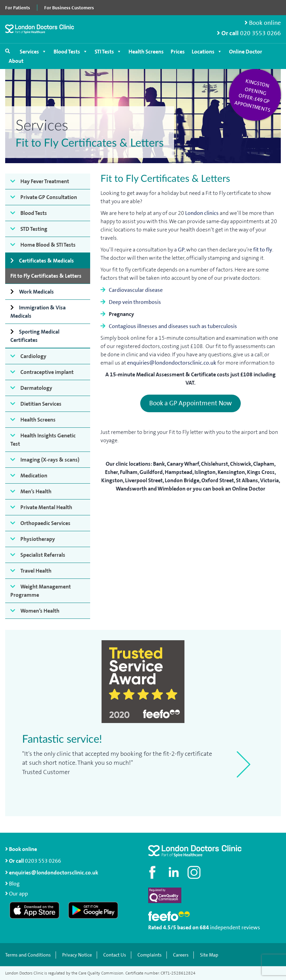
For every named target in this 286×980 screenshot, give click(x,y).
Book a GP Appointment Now (190, 403)
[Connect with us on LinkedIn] (174, 872)
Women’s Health (40, 611)
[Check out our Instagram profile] (195, 872)
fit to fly (263, 250)
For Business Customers (69, 8)
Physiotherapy (38, 539)
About (16, 61)
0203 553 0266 (43, 861)
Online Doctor (246, 52)
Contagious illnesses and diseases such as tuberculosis (173, 326)
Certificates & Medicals (46, 261)
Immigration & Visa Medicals (38, 312)
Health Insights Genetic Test (43, 440)
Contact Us (115, 955)
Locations (207, 52)
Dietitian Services (41, 404)
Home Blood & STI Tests (48, 245)
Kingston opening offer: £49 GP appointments (252, 96)
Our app (18, 894)
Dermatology (36, 388)
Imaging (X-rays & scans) (50, 460)
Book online (263, 23)
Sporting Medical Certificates (35, 336)
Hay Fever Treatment (45, 181)
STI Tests (108, 52)
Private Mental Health (46, 507)
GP (181, 250)
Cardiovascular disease (136, 290)
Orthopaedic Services (45, 523)
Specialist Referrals (43, 555)
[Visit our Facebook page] (153, 872)
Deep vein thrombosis (135, 302)
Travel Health (36, 571)
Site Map (209, 955)
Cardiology (33, 356)
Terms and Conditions (28, 955)
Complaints (150, 955)
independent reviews (235, 927)
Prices (178, 52)
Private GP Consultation (49, 197)
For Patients (18, 8)
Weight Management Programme (41, 591)
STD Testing (34, 229)
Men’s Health (36, 491)
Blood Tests (71, 52)
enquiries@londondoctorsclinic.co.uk (172, 363)
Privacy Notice (77, 955)
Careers (181, 955)
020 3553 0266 (260, 33)
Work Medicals (36, 292)
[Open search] (8, 51)
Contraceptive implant (47, 372)
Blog (14, 884)
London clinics (202, 213)
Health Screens (146, 52)
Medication (34, 476)
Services (33, 52)
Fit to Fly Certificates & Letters (46, 276)
